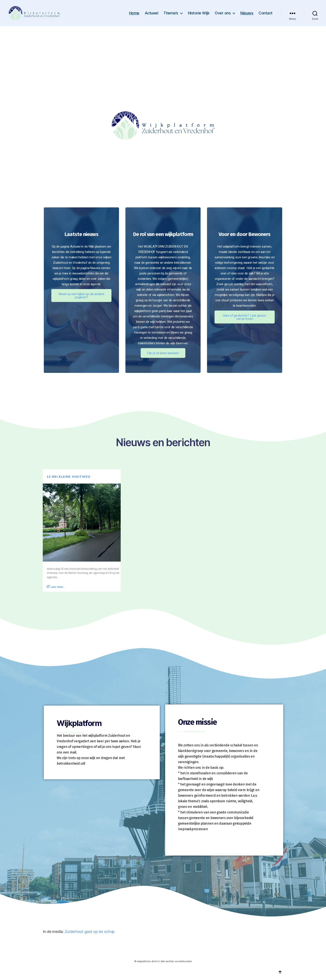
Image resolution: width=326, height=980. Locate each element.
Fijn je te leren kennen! (163, 353)
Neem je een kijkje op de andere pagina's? (81, 296)
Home (134, 13)
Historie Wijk (199, 13)
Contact (266, 13)
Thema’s (171, 13)
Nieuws (247, 13)
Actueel (152, 13)
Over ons (223, 13)
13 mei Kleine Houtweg (69, 477)
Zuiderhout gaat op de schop (90, 932)
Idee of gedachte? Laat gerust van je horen (244, 317)
